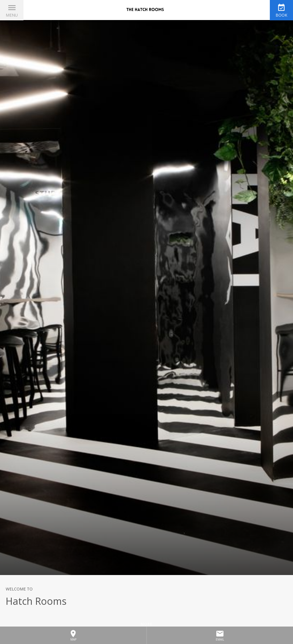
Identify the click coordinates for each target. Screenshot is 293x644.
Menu (12, 15)
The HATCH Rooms (146, 10)
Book (281, 15)
